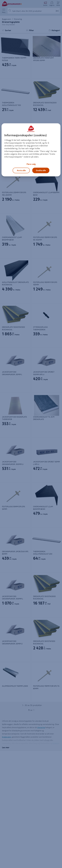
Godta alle (41, 170)
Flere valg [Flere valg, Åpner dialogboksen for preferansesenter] (31, 164)
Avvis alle (21, 170)
